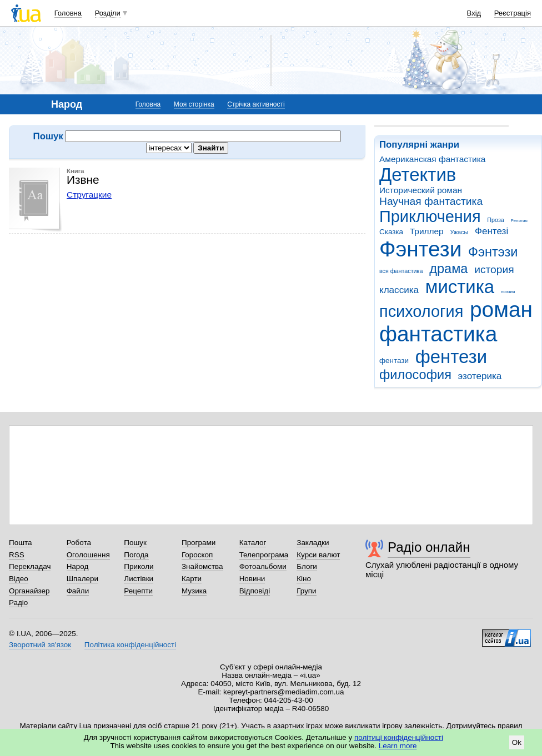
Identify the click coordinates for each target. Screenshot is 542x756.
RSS (17, 555)
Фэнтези (420, 249)
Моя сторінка (194, 104)
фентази (394, 361)
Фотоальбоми (263, 566)
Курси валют (318, 555)
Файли (78, 591)
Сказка (391, 232)
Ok (517, 742)
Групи (306, 591)
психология (421, 311)
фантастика (438, 334)
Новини (252, 579)
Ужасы (459, 232)
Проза (495, 220)
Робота (79, 543)
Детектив (418, 175)
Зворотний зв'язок (40, 645)
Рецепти (138, 591)
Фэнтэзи (493, 252)
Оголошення (88, 555)
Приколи (139, 566)
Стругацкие (89, 195)
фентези (451, 357)
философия (415, 375)
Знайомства (202, 566)
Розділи (108, 13)
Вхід (474, 13)
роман (501, 309)
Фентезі (491, 231)
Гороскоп (197, 555)
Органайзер (29, 591)
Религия (519, 221)
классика (399, 290)
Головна (68, 13)
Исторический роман (421, 190)
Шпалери (82, 579)
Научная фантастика (431, 201)
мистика (460, 287)
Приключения (430, 216)
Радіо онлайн (429, 547)
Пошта (20, 543)
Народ (78, 566)
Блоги (307, 566)
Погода (136, 555)
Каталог (253, 543)
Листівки (139, 579)
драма (448, 269)
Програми (199, 543)
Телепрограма (264, 555)
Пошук (135, 543)
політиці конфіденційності (399, 737)
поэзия (508, 292)
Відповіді (255, 591)
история (494, 269)
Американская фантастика (432, 159)
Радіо (18, 603)
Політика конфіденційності (130, 645)
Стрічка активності (256, 104)
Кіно (304, 579)
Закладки (313, 543)
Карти (192, 579)
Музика (194, 591)
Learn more (398, 746)
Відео (19, 579)
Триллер (427, 231)
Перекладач (30, 566)
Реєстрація (513, 13)
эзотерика (480, 376)
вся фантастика (401, 271)
